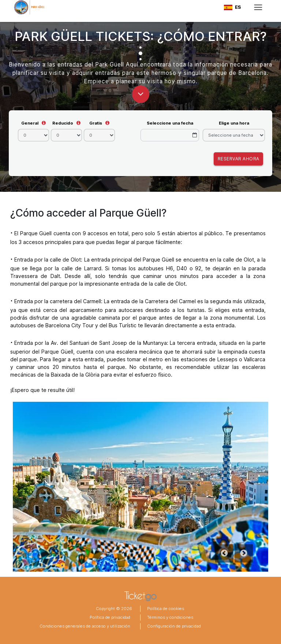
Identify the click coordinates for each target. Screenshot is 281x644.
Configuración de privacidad (174, 626)
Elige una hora (234, 123)
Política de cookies (166, 609)
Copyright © (108, 609)
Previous (224, 553)
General (30, 123)
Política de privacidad (110, 617)
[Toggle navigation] (258, 7)
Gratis (96, 123)
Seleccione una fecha (170, 123)
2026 (126, 609)
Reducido (63, 123)
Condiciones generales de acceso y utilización (85, 626)
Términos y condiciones (170, 617)
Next (244, 553)
